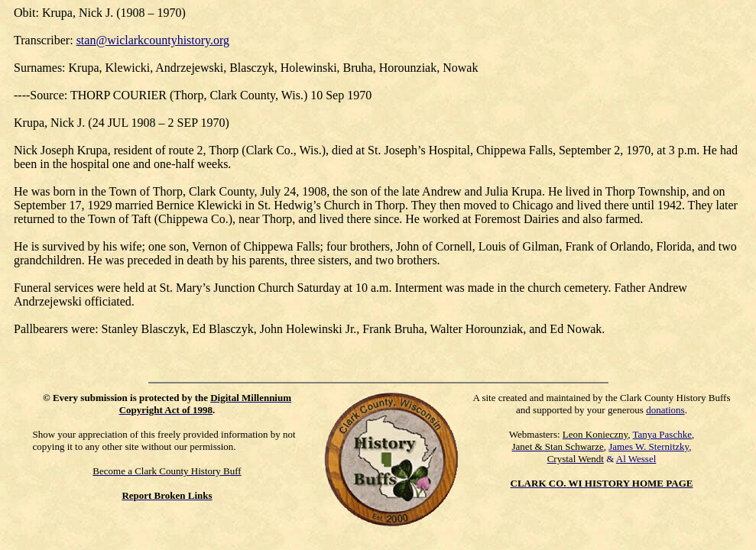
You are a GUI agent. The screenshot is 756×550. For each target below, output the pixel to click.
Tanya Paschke (662, 434)
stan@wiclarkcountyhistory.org (153, 40)
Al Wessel (636, 459)
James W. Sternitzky (649, 446)
